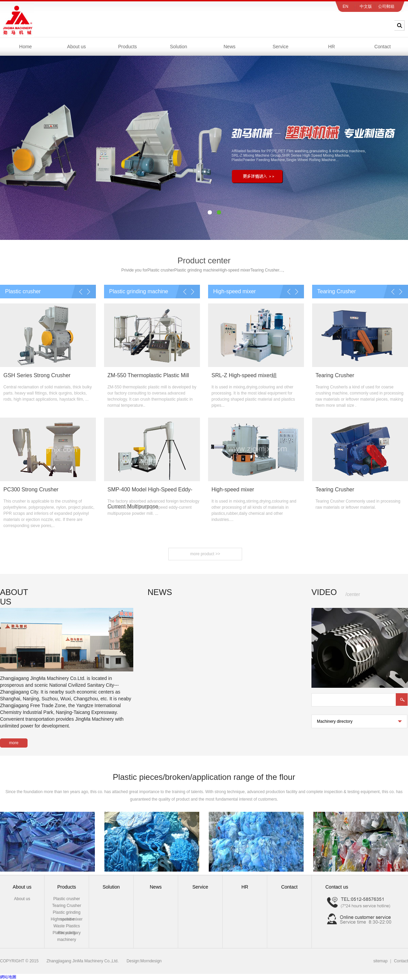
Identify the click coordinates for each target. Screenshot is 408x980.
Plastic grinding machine (196, 270)
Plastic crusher (161, 270)
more (14, 743)
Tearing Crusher (265, 270)
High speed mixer (66, 919)
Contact (382, 47)
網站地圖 (8, 977)
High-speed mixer (234, 270)
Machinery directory (341, 724)
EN (346, 6)
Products (127, 47)
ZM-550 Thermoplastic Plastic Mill (148, 375)
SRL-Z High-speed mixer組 (244, 375)
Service (281, 47)
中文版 (366, 6)
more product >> (205, 554)
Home (25, 47)
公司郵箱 (386, 6)
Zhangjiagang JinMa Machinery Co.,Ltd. (83, 961)
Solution (179, 47)
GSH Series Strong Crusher (37, 375)
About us (76, 47)
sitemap (380, 961)
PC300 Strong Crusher (31, 489)
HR (331, 47)
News (229, 47)
